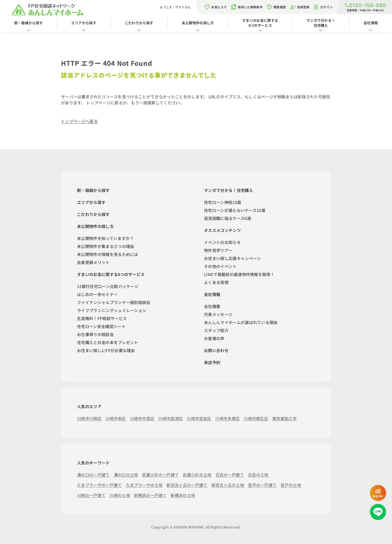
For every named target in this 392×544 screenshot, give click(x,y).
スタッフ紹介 (216, 330)
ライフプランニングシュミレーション (112, 310)
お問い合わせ (216, 350)
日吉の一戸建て (230, 475)
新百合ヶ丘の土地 (228, 485)
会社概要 (212, 306)
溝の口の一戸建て (93, 475)
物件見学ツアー (218, 250)
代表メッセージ (218, 314)
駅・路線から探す (29, 23)
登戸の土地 (291, 485)
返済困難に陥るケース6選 (227, 218)
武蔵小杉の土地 (197, 475)
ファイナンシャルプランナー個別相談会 (114, 302)
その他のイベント (220, 266)
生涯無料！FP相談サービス (102, 318)
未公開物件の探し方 (198, 23)
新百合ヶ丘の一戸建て (187, 485)
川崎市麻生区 (256, 418)
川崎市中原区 (142, 418)
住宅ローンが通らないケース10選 (235, 210)
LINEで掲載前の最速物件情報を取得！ (239, 274)
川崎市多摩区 (227, 418)
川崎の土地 (120, 495)
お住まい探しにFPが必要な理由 (106, 350)
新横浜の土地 (183, 495)
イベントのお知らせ (222, 242)
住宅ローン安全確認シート (101, 326)
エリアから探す (84, 23)
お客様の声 (214, 338)
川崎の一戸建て (91, 495)
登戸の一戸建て (262, 485)
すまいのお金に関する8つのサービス (260, 23)
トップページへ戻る (79, 121)
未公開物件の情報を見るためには (108, 254)
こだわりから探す (139, 23)
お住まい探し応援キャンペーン (232, 258)
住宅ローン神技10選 (222, 202)
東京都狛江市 (284, 418)
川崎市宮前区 (199, 418)
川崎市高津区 (170, 418)
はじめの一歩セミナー (97, 294)
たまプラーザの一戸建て (99, 485)
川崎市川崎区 (89, 418)
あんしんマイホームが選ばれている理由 (241, 322)
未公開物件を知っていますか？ (105, 238)
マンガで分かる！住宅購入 (321, 23)
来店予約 (212, 362)
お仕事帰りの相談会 (95, 334)
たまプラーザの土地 (144, 485)
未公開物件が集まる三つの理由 (105, 246)
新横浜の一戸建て (150, 495)
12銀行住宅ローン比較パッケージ (108, 286)
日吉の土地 (258, 475)
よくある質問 (216, 282)
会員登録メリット (93, 262)
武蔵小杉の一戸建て (160, 475)
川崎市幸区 (116, 418)
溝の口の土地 (126, 475)
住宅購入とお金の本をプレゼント (108, 342)
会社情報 (212, 294)
